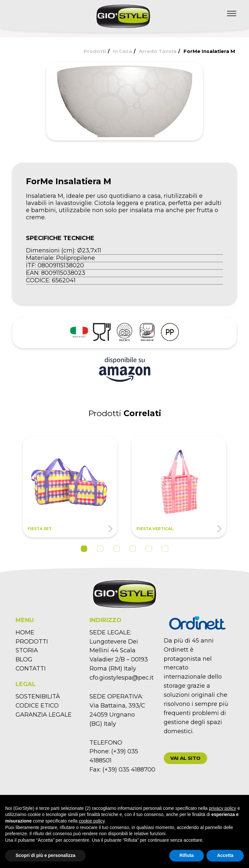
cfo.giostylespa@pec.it (122, 678)
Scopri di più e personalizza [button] (45, 855)
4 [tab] (133, 549)
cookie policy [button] (92, 821)
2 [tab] (100, 549)
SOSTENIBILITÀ (38, 696)
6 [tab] (165, 549)
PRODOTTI (32, 642)
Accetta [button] (225, 855)
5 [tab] (149, 549)
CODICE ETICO (37, 706)
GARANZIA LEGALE (44, 715)
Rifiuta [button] (187, 855)
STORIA (27, 650)
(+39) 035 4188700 (129, 770)
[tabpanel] (70, 487)
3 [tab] (116, 549)
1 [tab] (84, 549)
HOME (25, 632)
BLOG (24, 659)
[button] (185, 758)
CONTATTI (31, 669)
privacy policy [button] (222, 808)
